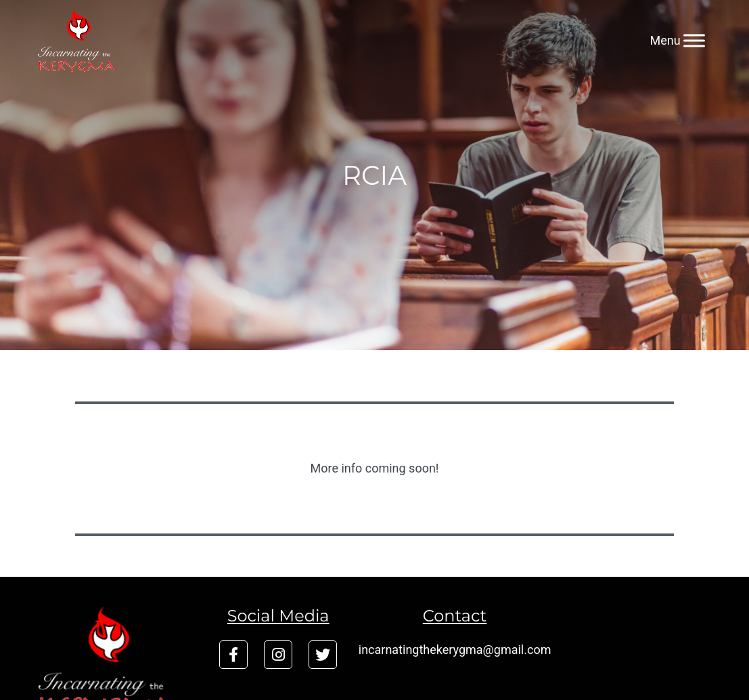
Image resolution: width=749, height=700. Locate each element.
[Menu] (694, 40)
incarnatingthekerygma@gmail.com (455, 650)
